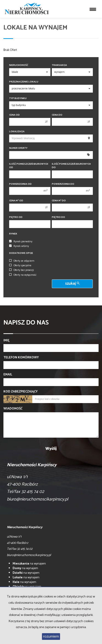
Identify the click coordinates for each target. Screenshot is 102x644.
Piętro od (16, 217)
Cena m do (59, 201)
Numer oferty (18, 148)
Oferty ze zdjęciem (22, 261)
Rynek (13, 234)
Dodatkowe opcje (21, 253)
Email (8, 375)
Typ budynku (18, 98)
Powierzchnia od (20, 184)
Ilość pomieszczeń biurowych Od (29, 166)
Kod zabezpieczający (21, 392)
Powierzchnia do (63, 184)
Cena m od (16, 201)
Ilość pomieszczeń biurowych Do (71, 166)
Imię (6, 341)
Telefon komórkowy (21, 358)
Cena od (14, 115)
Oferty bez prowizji (22, 270)
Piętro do (58, 217)
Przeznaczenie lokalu (24, 82)
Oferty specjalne (20, 266)
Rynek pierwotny (21, 242)
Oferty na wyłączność (23, 275)
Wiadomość (13, 409)
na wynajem (29, 564)
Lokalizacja (17, 132)
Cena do (57, 115)
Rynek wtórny (19, 246)
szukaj (72, 284)
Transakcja (59, 65)
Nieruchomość (19, 65)
